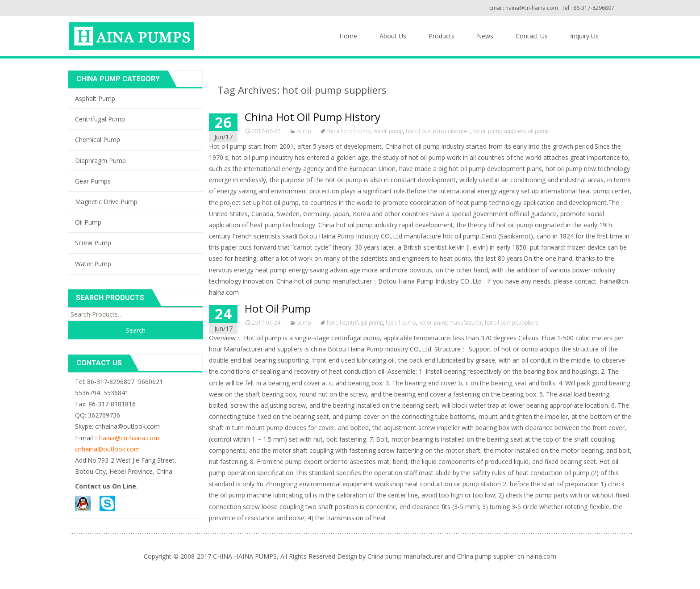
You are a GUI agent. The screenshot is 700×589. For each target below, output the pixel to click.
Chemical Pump (98, 140)
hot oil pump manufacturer (438, 131)
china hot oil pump (349, 131)
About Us (393, 36)
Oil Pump (88, 222)
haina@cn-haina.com (129, 438)
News (485, 36)
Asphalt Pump (95, 98)
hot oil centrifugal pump (355, 323)
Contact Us (532, 36)
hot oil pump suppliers (499, 131)
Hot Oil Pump (278, 308)
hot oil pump (388, 131)
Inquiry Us (584, 36)
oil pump (539, 131)
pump (304, 131)
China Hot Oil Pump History (312, 117)
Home (348, 36)
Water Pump (93, 264)
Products (442, 36)
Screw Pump (93, 243)
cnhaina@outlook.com (107, 449)
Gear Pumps (93, 181)
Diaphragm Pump (100, 161)
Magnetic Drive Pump (106, 202)
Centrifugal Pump (100, 119)
